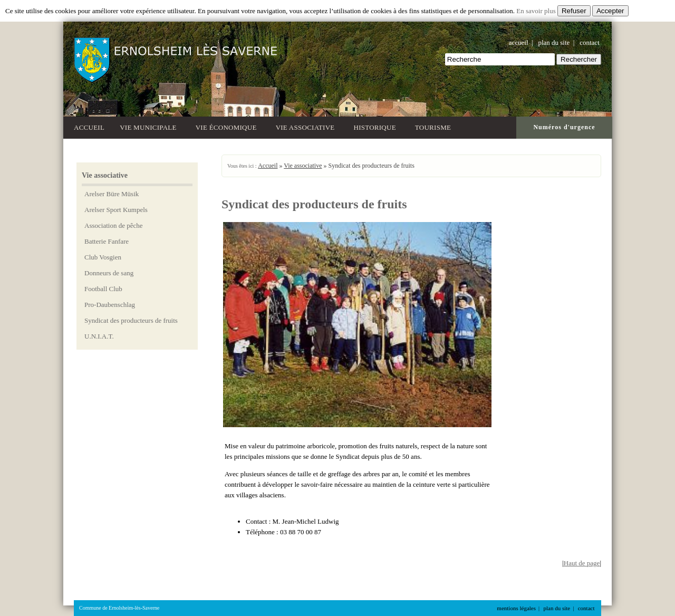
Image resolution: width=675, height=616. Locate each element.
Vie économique (228, 126)
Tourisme (435, 126)
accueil (519, 42)
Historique (377, 126)
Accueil (89, 127)
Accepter (610, 11)
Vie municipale (150, 126)
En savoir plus (536, 11)
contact (590, 42)
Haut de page (582, 563)
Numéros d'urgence (564, 127)
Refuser (574, 11)
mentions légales (516, 608)
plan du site (554, 42)
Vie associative (307, 126)
